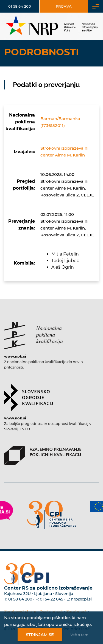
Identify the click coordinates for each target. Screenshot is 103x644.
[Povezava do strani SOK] (28, 395)
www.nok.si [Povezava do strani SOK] (15, 418)
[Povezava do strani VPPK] (43, 452)
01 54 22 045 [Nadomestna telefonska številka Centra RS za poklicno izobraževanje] (51, 599)
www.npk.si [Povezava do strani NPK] (15, 356)
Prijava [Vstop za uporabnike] (64, 6)
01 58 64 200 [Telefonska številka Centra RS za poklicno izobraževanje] (20, 599)
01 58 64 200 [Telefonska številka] (20, 6)
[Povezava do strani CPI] (52, 515)
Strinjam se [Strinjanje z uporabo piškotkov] (40, 635)
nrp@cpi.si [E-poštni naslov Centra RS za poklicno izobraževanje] (81, 599)
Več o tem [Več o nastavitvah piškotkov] (79, 635)
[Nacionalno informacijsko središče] (51, 26)
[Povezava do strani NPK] (34, 333)
